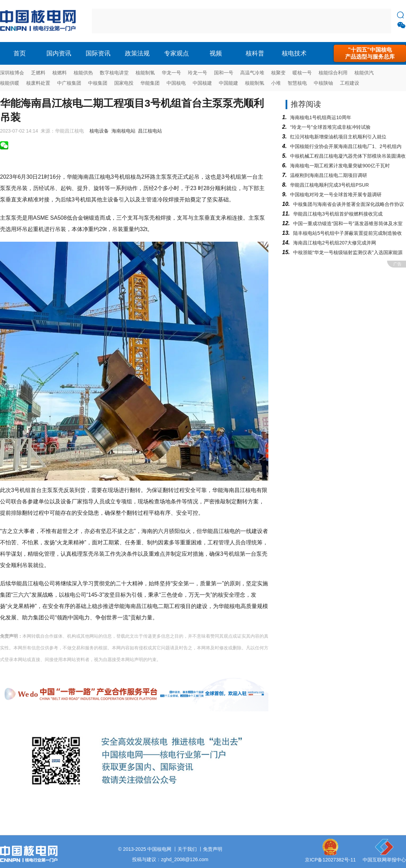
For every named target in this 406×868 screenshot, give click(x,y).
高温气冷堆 (252, 73)
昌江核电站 (150, 131)
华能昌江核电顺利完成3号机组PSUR (329, 185)
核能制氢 (145, 73)
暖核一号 (302, 73)
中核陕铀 (323, 83)
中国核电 (176, 83)
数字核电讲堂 (114, 73)
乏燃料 (38, 73)
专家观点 (177, 53)
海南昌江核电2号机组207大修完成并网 (335, 243)
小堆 (276, 83)
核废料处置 (38, 83)
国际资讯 (98, 53)
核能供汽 (364, 73)
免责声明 (213, 849)
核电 (40, 21)
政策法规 (137, 53)
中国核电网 (159, 849)
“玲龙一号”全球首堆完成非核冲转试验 (330, 127)
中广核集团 (69, 83)
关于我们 (187, 849)
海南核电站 (124, 131)
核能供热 (83, 73)
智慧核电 (297, 83)
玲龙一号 (197, 73)
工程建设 (350, 83)
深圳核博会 (12, 73)
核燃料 (60, 73)
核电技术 (294, 53)
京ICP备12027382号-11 (330, 860)
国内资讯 (59, 53)
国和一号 (224, 73)
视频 (216, 53)
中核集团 (98, 83)
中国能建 (228, 83)
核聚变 (278, 73)
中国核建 (202, 83)
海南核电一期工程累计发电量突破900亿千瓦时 (340, 166)
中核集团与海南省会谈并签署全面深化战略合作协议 (349, 204)
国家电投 (124, 83)
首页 (20, 53)
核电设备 (99, 131)
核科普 (255, 53)
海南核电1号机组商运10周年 (320, 117)
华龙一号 (171, 73)
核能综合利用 (333, 73)
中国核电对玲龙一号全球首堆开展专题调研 (336, 195)
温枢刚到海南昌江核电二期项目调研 (329, 175)
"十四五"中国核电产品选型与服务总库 (370, 53)
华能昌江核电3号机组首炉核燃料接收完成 (338, 214)
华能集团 (150, 83)
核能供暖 (10, 83)
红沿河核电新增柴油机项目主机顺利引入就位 (338, 137)
